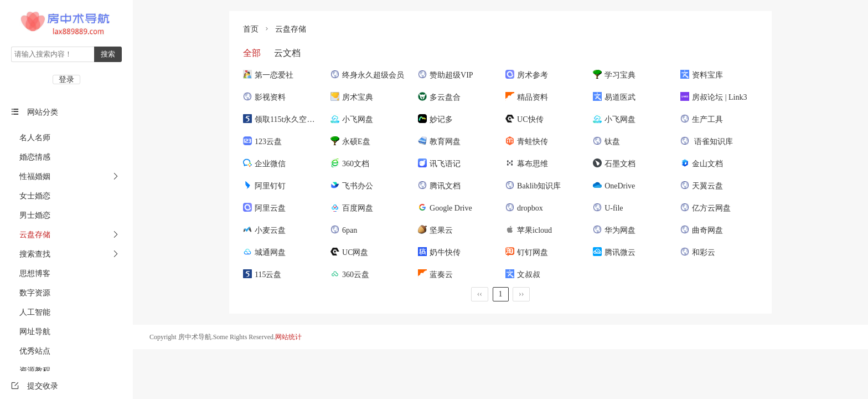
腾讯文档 (439, 186)
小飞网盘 (352, 119)
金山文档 (702, 164)
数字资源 (31, 293)
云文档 (286, 53)
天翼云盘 (702, 186)
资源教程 (31, 370)
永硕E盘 (350, 142)
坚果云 (435, 230)
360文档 (350, 164)
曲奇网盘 (702, 230)
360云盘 (350, 275)
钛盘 (606, 142)
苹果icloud (529, 230)
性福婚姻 (31, 177)
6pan (344, 230)
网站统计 (288, 337)
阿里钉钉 (264, 186)
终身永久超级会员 (367, 75)
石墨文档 (614, 164)
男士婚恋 (31, 215)
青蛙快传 (527, 142)
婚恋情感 (31, 157)
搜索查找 (31, 254)
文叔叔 (523, 275)
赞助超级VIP (446, 75)
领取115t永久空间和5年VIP (295, 119)
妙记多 (435, 119)
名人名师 (31, 138)
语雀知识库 (707, 142)
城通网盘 (264, 252)
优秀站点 (31, 351)
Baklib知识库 (533, 186)
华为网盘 (614, 230)
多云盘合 (439, 97)
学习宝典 (614, 75)
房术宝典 (352, 97)
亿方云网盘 (706, 208)
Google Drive (445, 208)
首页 (251, 29)
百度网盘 (352, 208)
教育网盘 (439, 142)
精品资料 (527, 97)
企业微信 (264, 164)
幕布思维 (527, 164)
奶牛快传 (439, 252)
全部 (252, 53)
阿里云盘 (264, 208)
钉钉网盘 (527, 252)
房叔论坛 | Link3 (714, 97)
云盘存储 (31, 235)
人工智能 (31, 312)
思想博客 (31, 273)
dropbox (524, 208)
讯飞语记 (439, 164)
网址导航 (31, 332)
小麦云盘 (264, 230)
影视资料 (264, 97)
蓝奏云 (435, 275)
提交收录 (35, 386)
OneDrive (614, 186)
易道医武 (614, 97)
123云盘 (262, 142)
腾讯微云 (614, 252)
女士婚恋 (31, 196)
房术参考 (527, 75)
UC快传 (524, 119)
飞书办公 (352, 186)
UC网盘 (349, 252)
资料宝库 (702, 75)
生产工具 (702, 119)
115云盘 (262, 275)
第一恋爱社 (268, 75)
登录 (66, 80)
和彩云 (698, 252)
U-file (608, 208)
